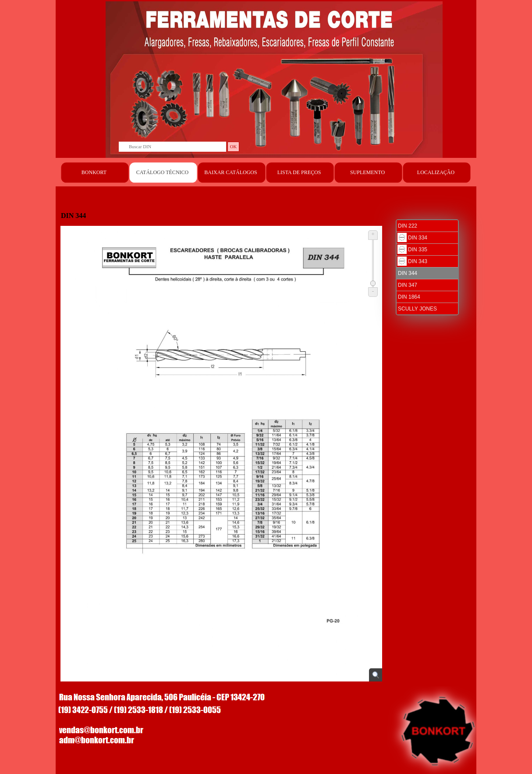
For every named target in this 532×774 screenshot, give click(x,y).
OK (233, 147)
